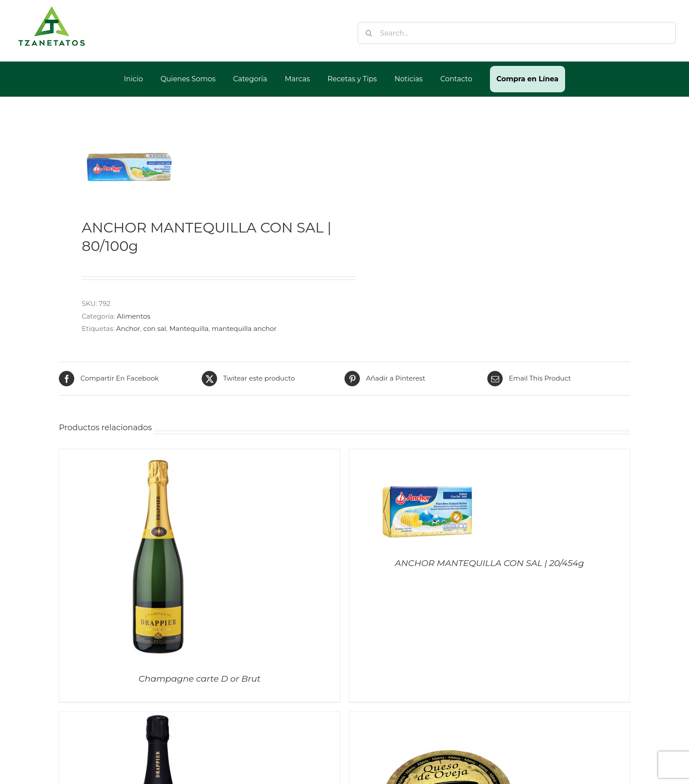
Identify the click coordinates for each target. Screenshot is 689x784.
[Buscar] (369, 33)
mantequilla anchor (244, 328)
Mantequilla (189, 328)
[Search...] (517, 33)
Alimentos (134, 316)
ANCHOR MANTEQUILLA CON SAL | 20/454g (490, 563)
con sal (155, 328)
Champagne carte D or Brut (199, 679)
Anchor (128, 328)
